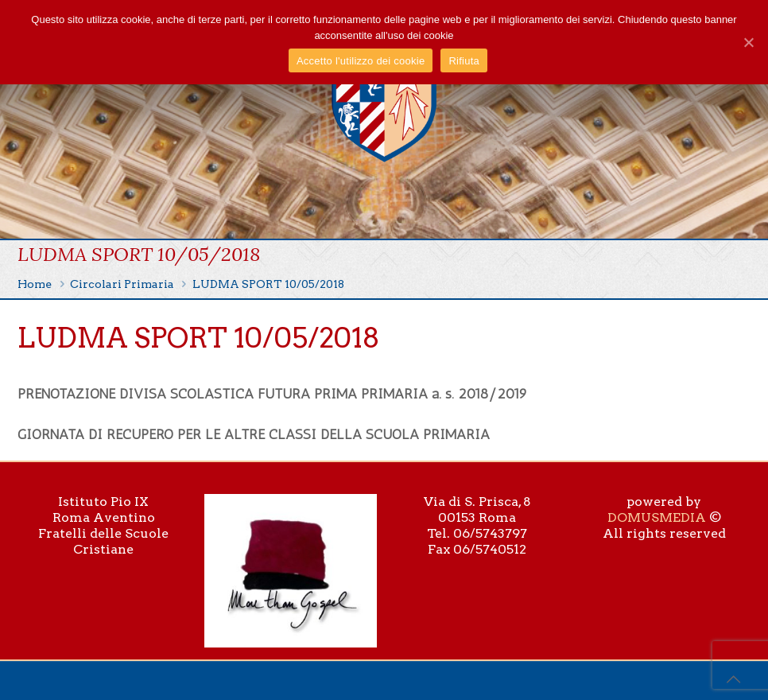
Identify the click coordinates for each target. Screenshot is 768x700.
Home (35, 284)
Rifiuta (464, 61)
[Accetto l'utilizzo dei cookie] (748, 42)
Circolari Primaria (122, 284)
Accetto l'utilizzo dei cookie (361, 61)
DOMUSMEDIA (657, 517)
